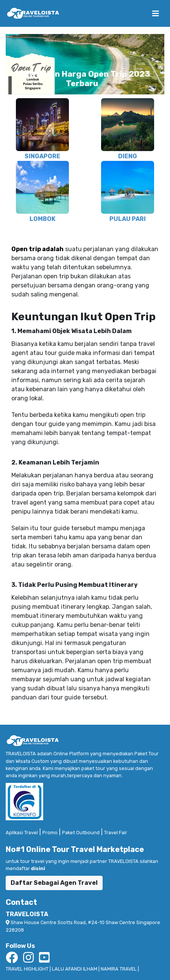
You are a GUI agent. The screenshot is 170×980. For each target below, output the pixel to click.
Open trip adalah (37, 249)
